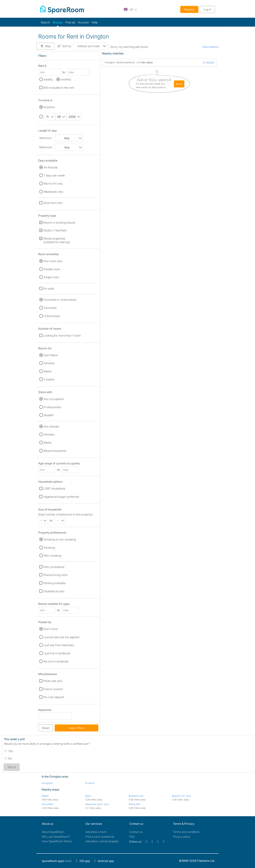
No (8, 758)
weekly (48, 79)
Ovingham (47, 783)
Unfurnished (52, 316)
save (179, 84)
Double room (52, 269)
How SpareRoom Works (57, 841)
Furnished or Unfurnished (60, 300)
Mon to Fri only (53, 184)
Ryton (88, 796)
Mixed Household (55, 451)
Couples (49, 379)
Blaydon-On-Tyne (182, 796)
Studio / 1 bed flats (55, 230)
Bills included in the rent (59, 88)
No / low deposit (54, 697)
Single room (51, 277)
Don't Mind (51, 355)
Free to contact (53, 689)
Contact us (136, 832)
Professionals (52, 407)
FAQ (132, 837)
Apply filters (77, 728)
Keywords (45, 710)
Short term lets (53, 203)
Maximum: (46, 147)
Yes (9, 751)
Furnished (50, 308)
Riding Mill (134, 804)
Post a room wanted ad (100, 837)
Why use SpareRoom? (56, 837)
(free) (57, 861)
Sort (64, 46)
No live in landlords (56, 661)
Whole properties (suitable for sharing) (57, 240)
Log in (207, 9)
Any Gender (51, 426)
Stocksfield (47, 804)
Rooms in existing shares (59, 223)
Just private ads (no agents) (62, 637)
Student (49, 415)
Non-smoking (52, 556)
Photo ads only (53, 681)
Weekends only (53, 192)
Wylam (45, 796)
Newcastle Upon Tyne (97, 804)
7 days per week (54, 175)
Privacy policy (182, 837)
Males (48, 371)
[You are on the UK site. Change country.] (130, 9)
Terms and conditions (186, 832)
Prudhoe (90, 783)
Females (49, 363)
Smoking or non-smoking (60, 539)
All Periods (51, 167)
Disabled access (54, 591)
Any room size (53, 261)
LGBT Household (54, 489)
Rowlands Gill (136, 796)
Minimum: (46, 138)
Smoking (49, 548)
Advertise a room (96, 832)
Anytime (49, 107)
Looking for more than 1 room (62, 335)
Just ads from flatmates (59, 645)
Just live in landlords (57, 653)
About (53, 832)
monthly (66, 79)
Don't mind (51, 629)
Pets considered (54, 567)
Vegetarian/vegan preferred (61, 497)
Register (189, 9)
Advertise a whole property (102, 841)
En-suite (49, 289)
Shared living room (56, 575)
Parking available (54, 583)
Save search (210, 47)
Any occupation (54, 399)
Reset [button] (46, 728)
